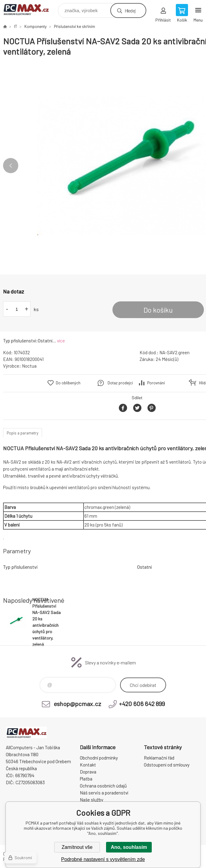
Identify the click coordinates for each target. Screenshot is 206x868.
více (61, 341)
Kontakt (88, 765)
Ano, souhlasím (129, 847)
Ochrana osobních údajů (103, 786)
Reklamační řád (159, 758)
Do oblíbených (68, 383)
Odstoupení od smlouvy (167, 765)
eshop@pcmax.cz (77, 704)
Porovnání (156, 383)
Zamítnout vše (77, 847)
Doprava (88, 772)
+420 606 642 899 (142, 704)
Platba (86, 779)
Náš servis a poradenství (104, 793)
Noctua (29, 366)
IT (16, 26)
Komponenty (36, 26)
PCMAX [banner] (30, 9)
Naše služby (92, 800)
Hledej (130, 10)
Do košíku (158, 310)
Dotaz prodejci (120, 383)
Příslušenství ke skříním (75, 26)
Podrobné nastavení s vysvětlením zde (103, 859)
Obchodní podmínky (99, 758)
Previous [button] (11, 166)
